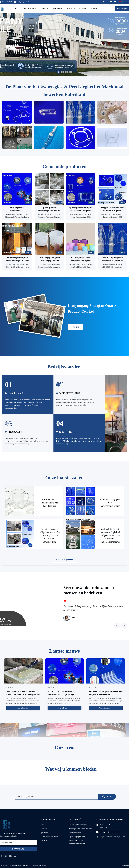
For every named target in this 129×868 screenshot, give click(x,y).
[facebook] (1, 856)
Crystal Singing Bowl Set (77, 837)
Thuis (43, 825)
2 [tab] (63, 72)
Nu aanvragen (122, 9)
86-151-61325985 (106, 825)
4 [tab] (71, 72)
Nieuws (95, 9)
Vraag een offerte (76, 9)
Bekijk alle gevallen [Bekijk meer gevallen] (64, 560)
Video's (44, 9)
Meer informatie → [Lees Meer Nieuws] (23, 708)
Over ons (57, 9)
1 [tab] (58, 72)
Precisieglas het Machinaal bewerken (81, 829)
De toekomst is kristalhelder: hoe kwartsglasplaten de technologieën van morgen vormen (23, 694)
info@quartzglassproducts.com (25, 2)
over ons (75, 327)
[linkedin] (15, 856)
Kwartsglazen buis (75, 833)
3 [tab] (67, 72)
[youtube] (10, 856)
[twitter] (6, 856)
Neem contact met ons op (50, 837)
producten (45, 833)
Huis (17, 9)
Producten (30, 9)
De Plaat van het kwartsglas (78, 825)
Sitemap (44, 841)
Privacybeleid (125, 865)
